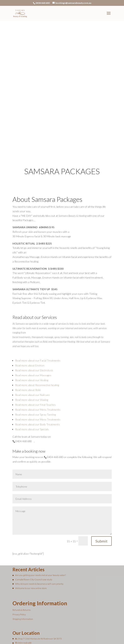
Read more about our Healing (32, 339)
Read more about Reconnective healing (37, 344)
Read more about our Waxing (32, 359)
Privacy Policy (19, 573)
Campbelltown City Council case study (34, 538)
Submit (101, 500)
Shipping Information (23, 578)
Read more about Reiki (28, 349)
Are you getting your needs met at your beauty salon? (41, 534)
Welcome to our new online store (31, 547)
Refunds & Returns (21, 569)
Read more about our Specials (32, 388)
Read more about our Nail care (32, 354)
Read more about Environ (30, 324)
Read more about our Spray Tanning (35, 373)
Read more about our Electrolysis (34, 329)
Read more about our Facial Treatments (38, 319)
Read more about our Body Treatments (37, 383)
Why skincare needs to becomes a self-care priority (39, 543)
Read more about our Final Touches (35, 363)
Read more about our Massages (33, 334)
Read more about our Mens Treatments (38, 368)
